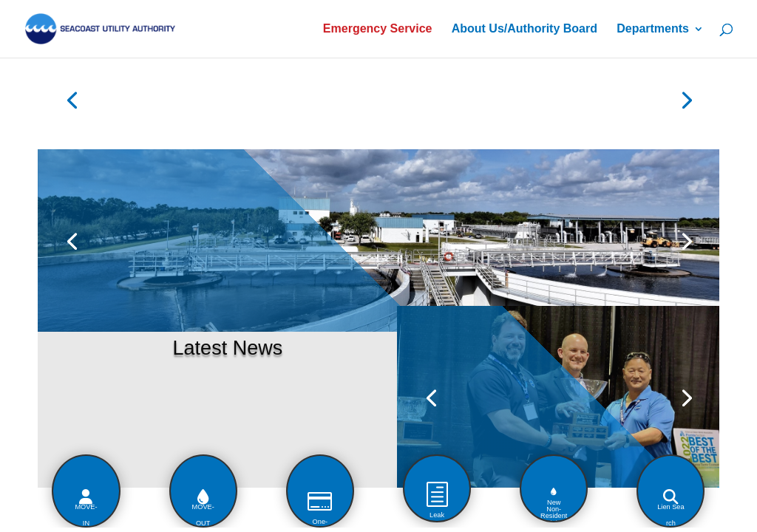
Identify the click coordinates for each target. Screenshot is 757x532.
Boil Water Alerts (452, 102)
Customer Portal (200, 102)
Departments (653, 29)
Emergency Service (378, 29)
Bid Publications (577, 102)
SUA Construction (327, 102)
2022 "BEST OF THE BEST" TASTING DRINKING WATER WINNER (484, 332)
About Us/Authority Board (525, 29)
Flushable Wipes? (186, 183)
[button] (349, 467)
